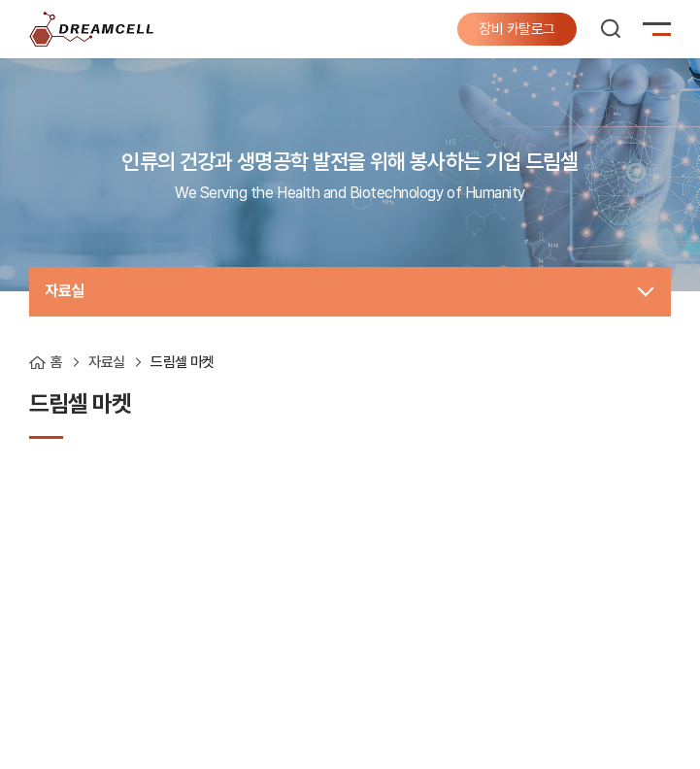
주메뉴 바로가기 (0, 0)
